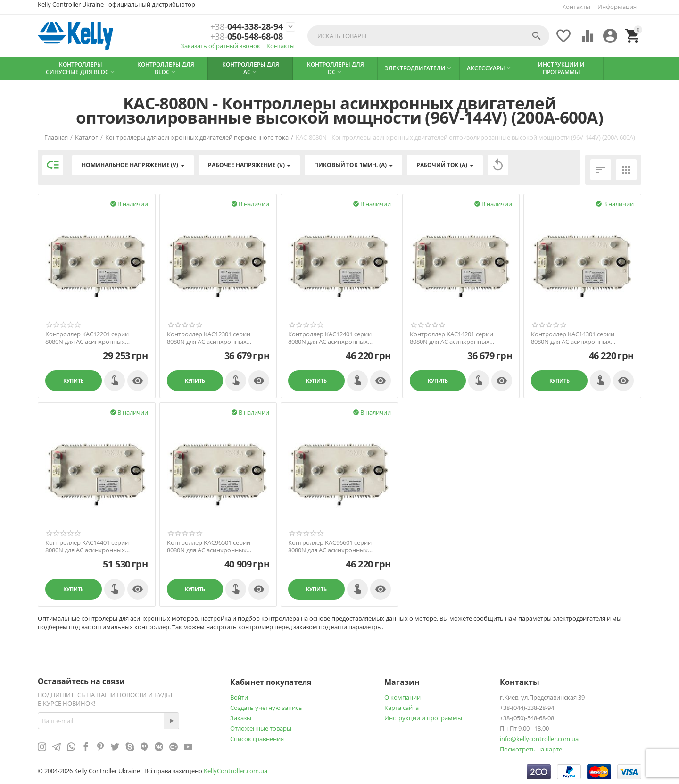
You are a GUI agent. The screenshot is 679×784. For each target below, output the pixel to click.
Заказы (241, 718)
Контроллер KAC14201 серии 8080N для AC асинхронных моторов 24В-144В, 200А (451, 338)
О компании (402, 697)
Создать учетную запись (266, 708)
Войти (239, 697)
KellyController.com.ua (236, 771)
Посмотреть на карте (531, 749)
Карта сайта (402, 708)
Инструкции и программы (423, 718)
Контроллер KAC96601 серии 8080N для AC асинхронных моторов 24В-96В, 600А (330, 546)
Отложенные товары (261, 728)
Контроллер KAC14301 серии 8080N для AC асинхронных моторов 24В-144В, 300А (573, 338)
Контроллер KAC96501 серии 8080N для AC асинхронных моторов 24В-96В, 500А (209, 546)
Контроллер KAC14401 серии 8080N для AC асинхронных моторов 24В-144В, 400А (87, 546)
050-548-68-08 (247, 37)
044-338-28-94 (247, 26)
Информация (617, 7)
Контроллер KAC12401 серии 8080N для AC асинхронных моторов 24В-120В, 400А (330, 338)
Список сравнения (257, 739)
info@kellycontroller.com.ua (539, 739)
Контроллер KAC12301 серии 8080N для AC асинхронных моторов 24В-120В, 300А (209, 338)
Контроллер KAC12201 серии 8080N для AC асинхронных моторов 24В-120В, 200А (87, 338)
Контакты (576, 7)
